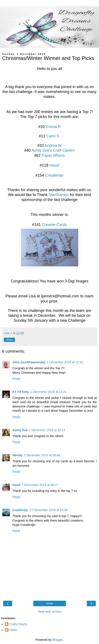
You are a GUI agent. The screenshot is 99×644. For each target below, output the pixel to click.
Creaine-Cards (54, 225)
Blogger (58, 640)
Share (9, 340)
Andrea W (53, 145)
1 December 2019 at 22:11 (47, 430)
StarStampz (59, 195)
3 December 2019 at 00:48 (42, 455)
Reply (16, 379)
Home (49, 603)
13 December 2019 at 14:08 (49, 510)
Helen (13, 630)
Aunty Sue (20, 430)
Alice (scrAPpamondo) (29, 362)
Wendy (17, 455)
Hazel (54, 165)
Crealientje (54, 175)
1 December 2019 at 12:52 (65, 362)
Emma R (53, 127)
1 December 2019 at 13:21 (48, 392)
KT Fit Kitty (21, 392)
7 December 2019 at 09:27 (40, 485)
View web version (50, 612)
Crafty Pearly (18, 624)
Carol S (53, 136)
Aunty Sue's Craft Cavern (53, 150)
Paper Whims (53, 156)
